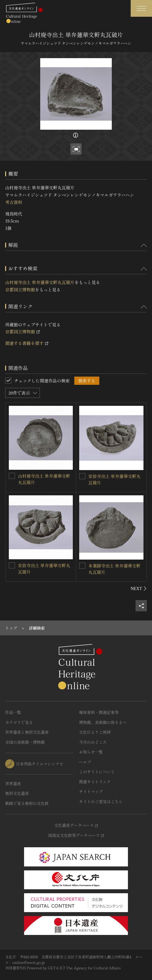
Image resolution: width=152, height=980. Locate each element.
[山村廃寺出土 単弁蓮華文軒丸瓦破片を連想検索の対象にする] (12, 476)
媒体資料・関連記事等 (99, 712)
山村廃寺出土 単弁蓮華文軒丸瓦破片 (40, 282)
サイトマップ (91, 791)
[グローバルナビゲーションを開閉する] (141, 8)
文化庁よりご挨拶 (95, 732)
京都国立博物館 (20, 290)
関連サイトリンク (95, 782)
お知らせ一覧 (91, 752)
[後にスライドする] (139, 588)
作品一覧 (13, 712)
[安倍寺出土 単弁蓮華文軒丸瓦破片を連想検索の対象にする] (82, 476)
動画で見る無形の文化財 (27, 803)
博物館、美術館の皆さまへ (103, 722)
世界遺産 (13, 783)
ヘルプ (85, 762)
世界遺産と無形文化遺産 (27, 732)
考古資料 (14, 202)
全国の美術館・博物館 (25, 742)
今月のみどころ (93, 742)
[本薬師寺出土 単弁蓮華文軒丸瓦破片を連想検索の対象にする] (82, 566)
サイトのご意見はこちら (101, 801)
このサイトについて (97, 772)
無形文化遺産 (17, 793)
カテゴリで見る (19, 722)
